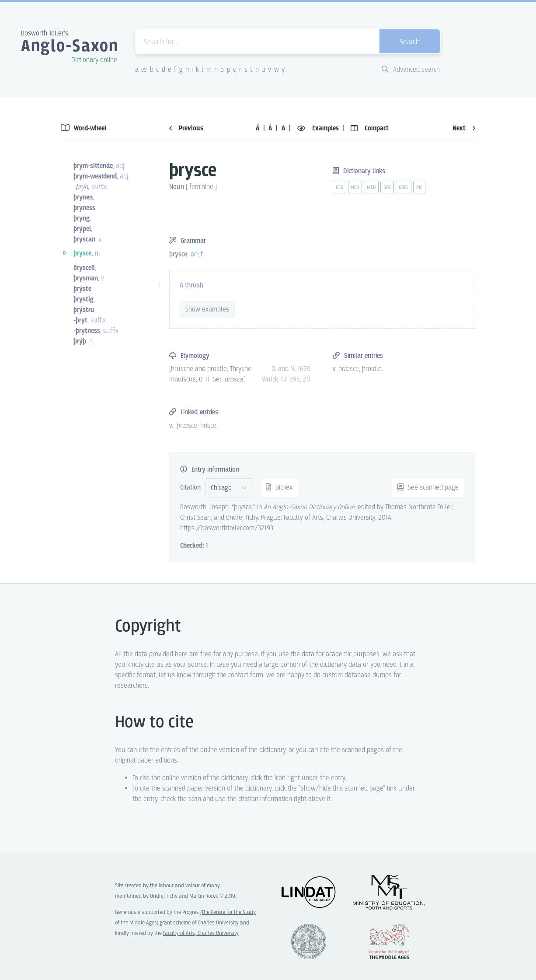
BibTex (279, 488)
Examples (319, 128)
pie (419, 188)
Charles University (219, 923)
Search (410, 42)
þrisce (208, 426)
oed (339, 188)
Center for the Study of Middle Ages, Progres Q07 (389, 941)
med (371, 188)
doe (387, 188)
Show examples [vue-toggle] (207, 310)
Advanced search (411, 70)
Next (464, 128)
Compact (370, 128)
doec (404, 188)
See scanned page (428, 488)
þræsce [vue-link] (349, 369)
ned (355, 188)
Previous (186, 128)
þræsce (187, 426)
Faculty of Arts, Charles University (201, 933)
